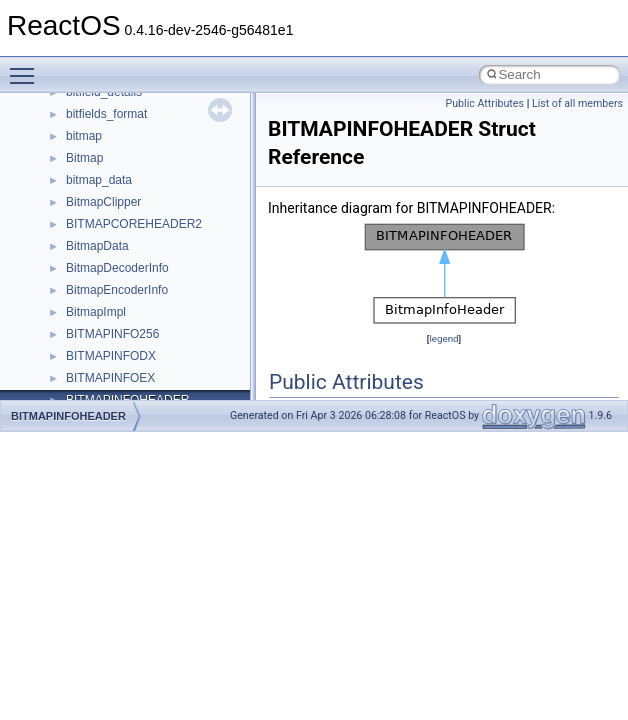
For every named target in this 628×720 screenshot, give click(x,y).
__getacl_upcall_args (122, 154)
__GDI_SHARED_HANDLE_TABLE (161, 110)
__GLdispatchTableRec (128, 220)
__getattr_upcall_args (123, 176)
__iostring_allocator (118, 308)
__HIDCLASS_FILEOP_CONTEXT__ (166, 286)
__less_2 (90, 396)
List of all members (577, 103)
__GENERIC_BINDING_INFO (146, 132)
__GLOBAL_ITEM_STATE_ (139, 242)
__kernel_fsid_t (106, 352)
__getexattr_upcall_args (130, 198)
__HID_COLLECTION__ (131, 264)
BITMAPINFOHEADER (68, 416)
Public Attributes (484, 103)
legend (443, 338)
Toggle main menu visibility (27, 67)
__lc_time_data (106, 374)
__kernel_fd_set (108, 330)
